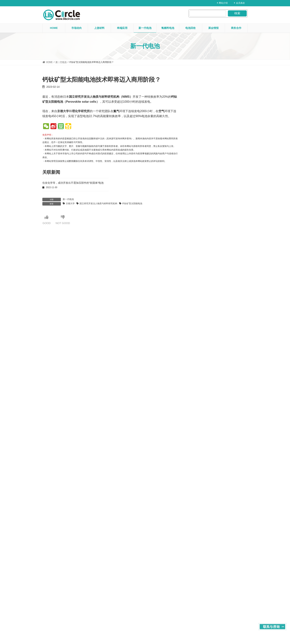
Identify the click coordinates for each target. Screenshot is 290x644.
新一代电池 (68, 199)
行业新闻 (220, 139)
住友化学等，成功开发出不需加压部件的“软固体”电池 (73, 183)
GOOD (47, 220)
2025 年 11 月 (201, 215)
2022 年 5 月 (201, 514)
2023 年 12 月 (201, 379)
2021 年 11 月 (201, 557)
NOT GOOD (64, 220)
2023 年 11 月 (201, 386)
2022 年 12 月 (201, 465)
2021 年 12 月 (201, 550)
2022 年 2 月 (201, 536)
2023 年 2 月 (201, 450)
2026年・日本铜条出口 (206, 129)
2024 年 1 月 (201, 372)
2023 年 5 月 (201, 429)
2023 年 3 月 (201, 443)
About (212, 630)
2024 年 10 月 (201, 307)
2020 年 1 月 (201, 593)
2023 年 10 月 (201, 393)
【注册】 (104, 247)
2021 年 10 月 (201, 564)
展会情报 (210, 87)
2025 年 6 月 (201, 250)
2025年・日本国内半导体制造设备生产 (216, 143)
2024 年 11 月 (201, 300)
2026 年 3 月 (201, 186)
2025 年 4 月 (201, 265)
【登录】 (78, 257)
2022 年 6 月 (201, 507)
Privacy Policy (241, 630)
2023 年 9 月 (201, 400)
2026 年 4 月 (201, 179)
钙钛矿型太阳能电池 (132, 204)
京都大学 (70, 204)
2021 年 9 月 (201, 571)
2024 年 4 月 (201, 350)
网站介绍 (222, 3)
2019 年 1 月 (201, 607)
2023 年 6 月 (201, 422)
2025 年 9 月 (201, 229)
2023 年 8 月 (201, 407)
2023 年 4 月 (201, 436)
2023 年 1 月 (201, 457)
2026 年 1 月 (201, 200)
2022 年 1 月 (201, 543)
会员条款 (240, 3)
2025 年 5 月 (201, 257)
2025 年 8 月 (201, 236)
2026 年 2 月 (201, 193)
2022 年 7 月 (201, 500)
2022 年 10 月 (201, 479)
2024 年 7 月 (201, 329)
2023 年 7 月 (201, 414)
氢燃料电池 (211, 106)
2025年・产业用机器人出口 (209, 158)
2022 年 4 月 (201, 522)
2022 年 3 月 (201, 529)
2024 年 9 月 (201, 315)
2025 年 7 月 (201, 243)
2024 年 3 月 (201, 357)
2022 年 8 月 (201, 493)
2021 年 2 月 (201, 586)
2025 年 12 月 (201, 207)
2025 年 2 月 (201, 279)
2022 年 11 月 (201, 472)
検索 (237, 13)
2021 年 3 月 (201, 579)
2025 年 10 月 (201, 222)
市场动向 (210, 139)
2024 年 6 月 (201, 336)
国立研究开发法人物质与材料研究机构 (98, 204)
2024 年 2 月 (201, 364)
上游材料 (210, 124)
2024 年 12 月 (201, 293)
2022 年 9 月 (201, 486)
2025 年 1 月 (201, 286)
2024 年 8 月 (201, 322)
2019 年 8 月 (201, 600)
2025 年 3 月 (201, 272)
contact (224, 630)
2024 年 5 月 (201, 343)
